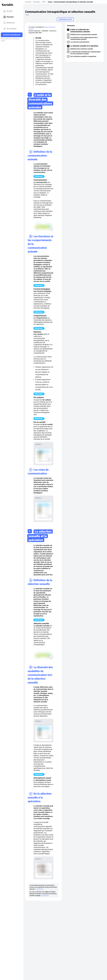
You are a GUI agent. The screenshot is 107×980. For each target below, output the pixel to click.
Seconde (37, 2)
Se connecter (10, 29)
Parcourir (9, 17)
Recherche (9, 23)
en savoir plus (39, 889)
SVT (44, 2)
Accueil (8, 11)
